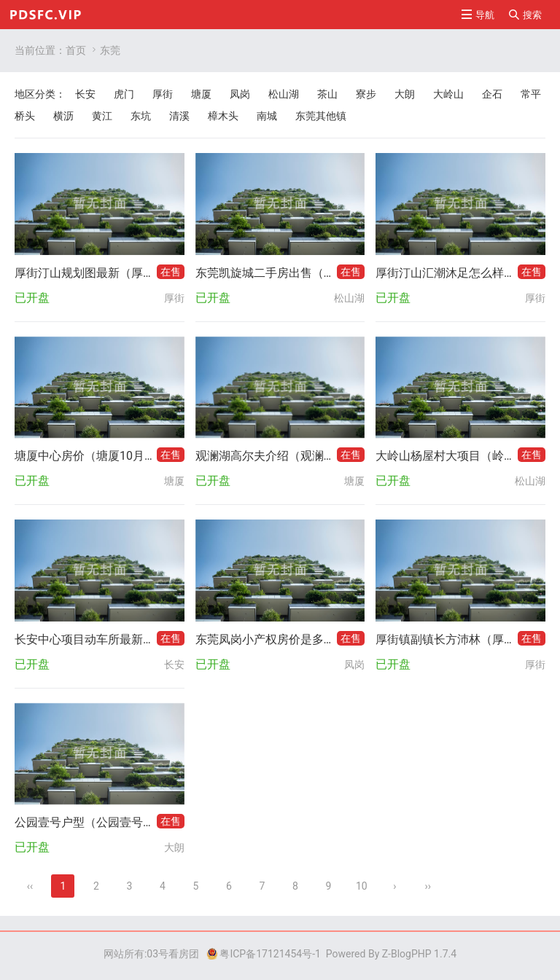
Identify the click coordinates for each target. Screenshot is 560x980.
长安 (85, 94)
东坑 (141, 116)
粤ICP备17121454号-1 (263, 954)
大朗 (405, 94)
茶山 (327, 94)
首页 (76, 50)
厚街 (163, 94)
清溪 (179, 116)
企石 (492, 94)
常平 (531, 94)
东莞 (110, 50)
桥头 (25, 116)
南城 (267, 116)
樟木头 (223, 116)
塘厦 (201, 94)
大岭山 (448, 94)
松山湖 (284, 94)
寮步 (366, 94)
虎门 (124, 94)
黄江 (102, 116)
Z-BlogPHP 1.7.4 (419, 954)
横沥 (63, 116)
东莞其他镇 (321, 116)
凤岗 (240, 94)
